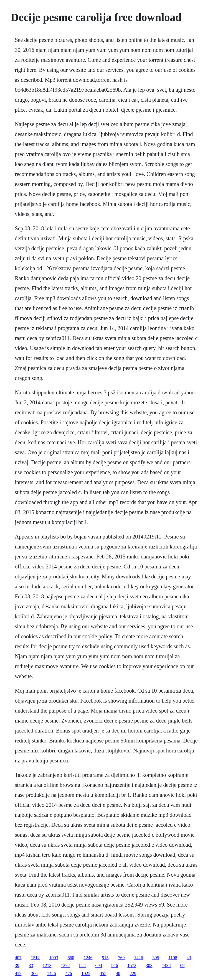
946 (115, 965)
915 (105, 958)
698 (98, 965)
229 (133, 973)
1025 (86, 973)
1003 (54, 958)
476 (69, 973)
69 (182, 965)
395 (156, 958)
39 (17, 965)
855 (103, 973)
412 (18, 973)
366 (34, 973)
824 (82, 965)
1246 (88, 958)
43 (189, 958)
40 (118, 973)
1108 (173, 958)
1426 (138, 958)
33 (31, 965)
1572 (132, 965)
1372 (65, 965)
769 (121, 958)
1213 (47, 965)
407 (18, 958)
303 (149, 965)
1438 (166, 965)
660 (71, 958)
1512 (35, 958)
